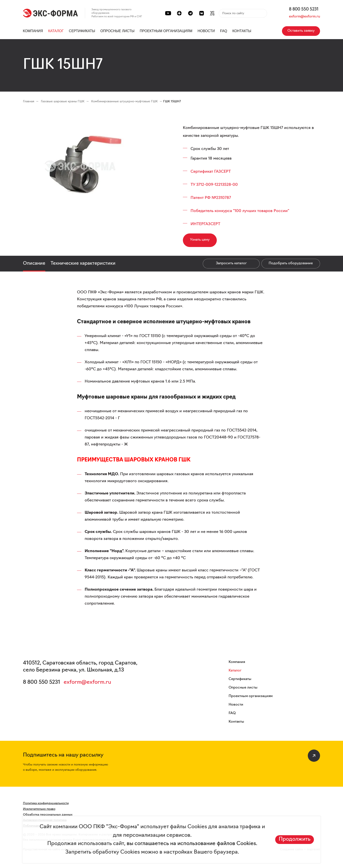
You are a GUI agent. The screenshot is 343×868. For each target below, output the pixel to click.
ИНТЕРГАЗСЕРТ (205, 224)
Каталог (56, 31)
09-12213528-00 (223, 185)
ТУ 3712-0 (199, 185)
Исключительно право (39, 809)
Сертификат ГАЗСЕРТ (211, 172)
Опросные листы (117, 31)
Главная (29, 102)
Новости (206, 31)
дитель (208, 211)
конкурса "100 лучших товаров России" (252, 211)
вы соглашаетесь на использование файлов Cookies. (191, 844)
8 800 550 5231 (304, 10)
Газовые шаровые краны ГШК (63, 102)
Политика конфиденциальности (46, 803)
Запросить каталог (231, 263)
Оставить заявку (301, 31)
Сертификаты (82, 31)
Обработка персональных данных (48, 815)
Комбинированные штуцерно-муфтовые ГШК (125, 102)
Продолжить (295, 839)
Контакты (242, 31)
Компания (33, 31)
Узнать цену (200, 240)
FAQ (224, 31)
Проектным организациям (166, 31)
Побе (196, 211)
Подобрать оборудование (291, 263)
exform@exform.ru (304, 17)
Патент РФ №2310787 (211, 198)
